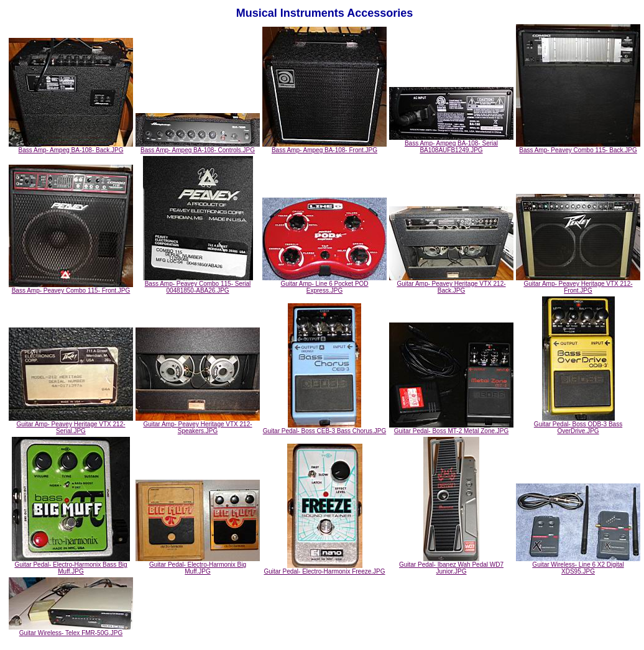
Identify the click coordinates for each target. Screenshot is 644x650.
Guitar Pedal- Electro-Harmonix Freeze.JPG (324, 569)
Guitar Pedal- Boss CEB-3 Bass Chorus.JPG (324, 428)
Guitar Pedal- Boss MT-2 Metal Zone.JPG (451, 428)
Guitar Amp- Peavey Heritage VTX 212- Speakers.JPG (198, 425)
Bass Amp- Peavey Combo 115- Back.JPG (578, 147)
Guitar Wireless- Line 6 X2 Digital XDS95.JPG (578, 565)
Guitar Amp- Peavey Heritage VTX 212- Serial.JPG (71, 425)
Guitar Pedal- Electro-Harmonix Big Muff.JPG (198, 565)
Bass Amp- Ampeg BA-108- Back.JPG (71, 147)
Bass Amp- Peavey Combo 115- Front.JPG (71, 288)
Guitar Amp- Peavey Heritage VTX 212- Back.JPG (451, 284)
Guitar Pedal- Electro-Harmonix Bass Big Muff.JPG (71, 565)
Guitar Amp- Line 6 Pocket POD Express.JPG (324, 284)
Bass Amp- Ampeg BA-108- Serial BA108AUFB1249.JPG (451, 144)
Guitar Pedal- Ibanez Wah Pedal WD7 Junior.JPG (451, 565)
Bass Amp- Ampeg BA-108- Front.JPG (324, 147)
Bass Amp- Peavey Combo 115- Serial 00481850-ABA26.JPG (198, 284)
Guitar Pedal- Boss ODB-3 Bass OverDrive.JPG (578, 425)
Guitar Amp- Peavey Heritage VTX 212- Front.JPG (578, 284)
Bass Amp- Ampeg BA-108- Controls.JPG (198, 147)
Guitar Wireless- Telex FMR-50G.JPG (71, 630)
